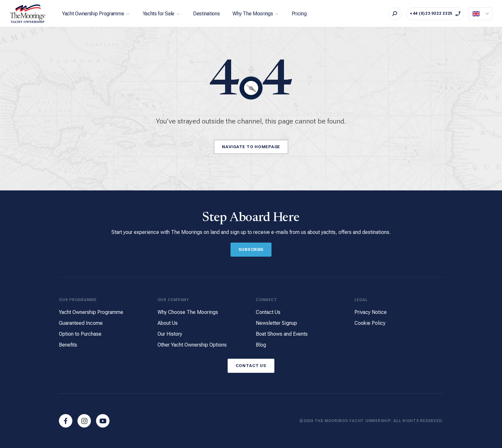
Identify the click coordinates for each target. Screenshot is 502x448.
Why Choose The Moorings (188, 312)
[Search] (395, 14)
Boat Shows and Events (282, 334)
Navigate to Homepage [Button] (251, 147)
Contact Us (268, 312)
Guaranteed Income (81, 323)
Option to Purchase (80, 334)
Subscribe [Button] (251, 249)
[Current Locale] (481, 14)
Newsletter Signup (276, 323)
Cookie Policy (370, 323)
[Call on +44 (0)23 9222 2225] (435, 14)
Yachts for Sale (159, 14)
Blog (261, 345)
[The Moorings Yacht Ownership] (28, 14)
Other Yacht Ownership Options (192, 345)
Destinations (206, 14)
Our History (170, 334)
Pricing (299, 14)
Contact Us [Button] (251, 365)
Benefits (68, 345)
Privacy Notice (371, 312)
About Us (168, 323)
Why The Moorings (253, 14)
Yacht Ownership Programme (93, 14)
